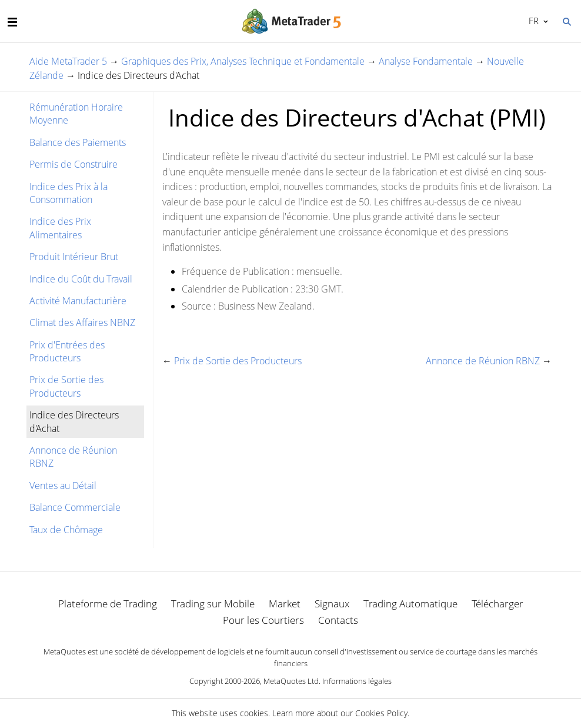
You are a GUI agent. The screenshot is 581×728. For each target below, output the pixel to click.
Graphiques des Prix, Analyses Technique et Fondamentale (243, 61)
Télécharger (497, 604)
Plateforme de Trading (108, 604)
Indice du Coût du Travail (81, 279)
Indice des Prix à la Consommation (69, 193)
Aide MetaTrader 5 (68, 61)
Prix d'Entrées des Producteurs (67, 351)
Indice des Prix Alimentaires (60, 228)
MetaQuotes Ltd (291, 681)
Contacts (338, 620)
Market (285, 604)
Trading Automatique (410, 604)
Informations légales (357, 681)
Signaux (332, 604)
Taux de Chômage (66, 530)
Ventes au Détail (63, 486)
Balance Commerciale (75, 507)
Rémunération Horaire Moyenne (76, 114)
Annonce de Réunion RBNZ (73, 457)
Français (532, 21)
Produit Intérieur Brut (74, 257)
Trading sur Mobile (213, 604)
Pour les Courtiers (263, 620)
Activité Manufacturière (78, 301)
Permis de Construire (74, 164)
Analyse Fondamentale (426, 61)
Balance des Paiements (78, 142)
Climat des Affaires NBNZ (82, 323)
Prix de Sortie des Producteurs (66, 386)
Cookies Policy (381, 713)
